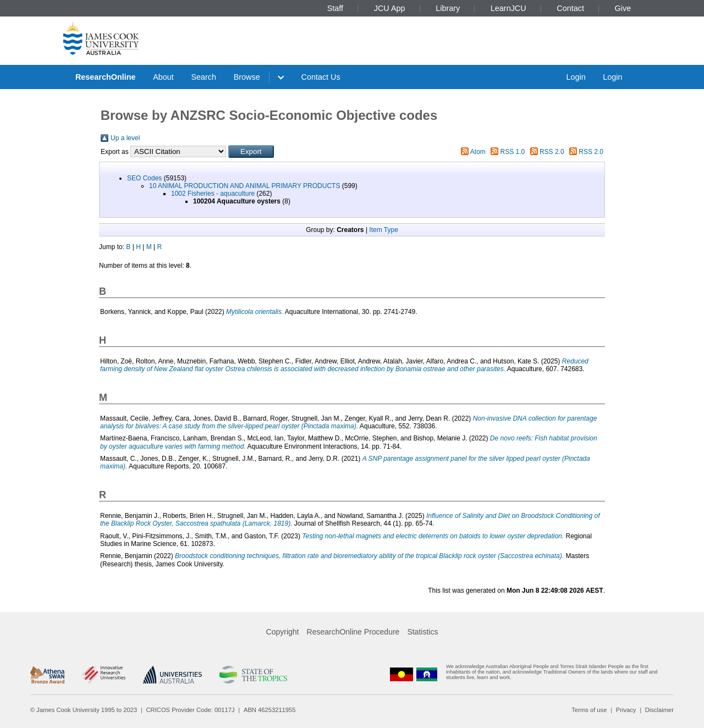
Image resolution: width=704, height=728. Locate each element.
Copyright (283, 632)
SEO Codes (144, 178)
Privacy (626, 710)
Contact (570, 8)
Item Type (383, 230)
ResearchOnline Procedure (353, 632)
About (163, 77)
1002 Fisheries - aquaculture (213, 194)
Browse (247, 77)
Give (623, 8)
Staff (335, 8)
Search (204, 77)
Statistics (422, 632)
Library (448, 8)
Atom (478, 152)
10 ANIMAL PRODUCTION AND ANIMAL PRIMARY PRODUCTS (244, 186)
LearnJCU (508, 8)
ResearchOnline (106, 77)
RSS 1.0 (513, 152)
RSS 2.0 (552, 152)
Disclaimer (659, 710)
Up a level (125, 138)
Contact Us (321, 77)
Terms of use (589, 710)
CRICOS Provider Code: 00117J (191, 710)
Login (576, 77)
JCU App (390, 8)
